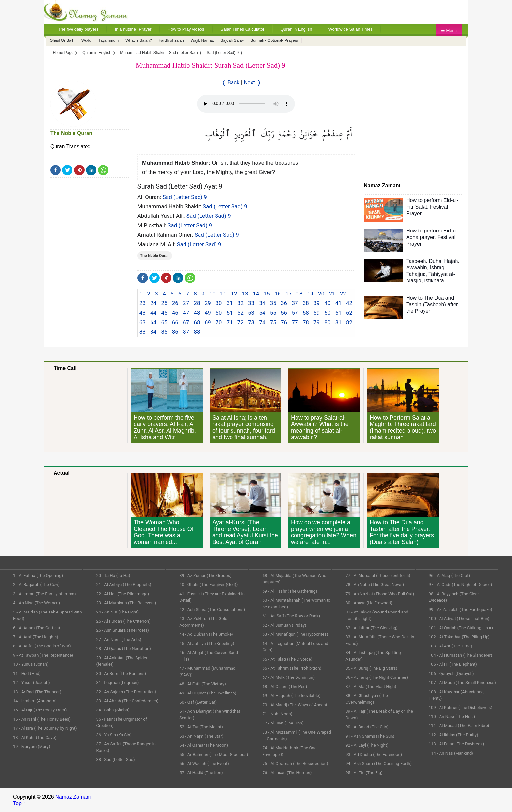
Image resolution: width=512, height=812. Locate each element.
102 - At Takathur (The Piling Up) (459, 637)
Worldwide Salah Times (350, 29)
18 (299, 294)
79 (317, 322)
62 (349, 313)
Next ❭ (252, 82)
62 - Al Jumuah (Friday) (284, 625)
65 (164, 322)
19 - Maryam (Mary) (32, 747)
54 (262, 313)
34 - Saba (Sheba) (113, 710)
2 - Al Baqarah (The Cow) (36, 585)
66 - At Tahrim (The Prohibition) (292, 668)
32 (240, 303)
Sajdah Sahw (232, 40)
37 (295, 303)
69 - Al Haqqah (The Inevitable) (292, 696)
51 (229, 313)
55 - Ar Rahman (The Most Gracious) (214, 754)
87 (186, 332)
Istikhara (434, 281)
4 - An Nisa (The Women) (37, 603)
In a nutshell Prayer (133, 29)
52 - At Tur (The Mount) (201, 727)
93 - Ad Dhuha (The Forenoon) (374, 754)
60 (327, 313)
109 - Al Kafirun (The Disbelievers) (461, 707)
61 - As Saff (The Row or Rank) (291, 616)
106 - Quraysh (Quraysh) (451, 673)
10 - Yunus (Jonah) (31, 664)
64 (153, 322)
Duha (435, 261)
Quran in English (296, 29)
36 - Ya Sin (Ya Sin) (114, 735)
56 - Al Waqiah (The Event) (204, 764)
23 (143, 303)
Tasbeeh (416, 261)
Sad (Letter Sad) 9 (185, 197)
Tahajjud (416, 274)
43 (143, 313)
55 (273, 313)
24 (153, 303)
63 (143, 322)
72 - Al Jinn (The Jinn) (283, 723)
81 (338, 322)
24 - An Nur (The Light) (118, 612)
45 (164, 313)
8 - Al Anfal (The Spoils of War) (42, 646)
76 (284, 322)
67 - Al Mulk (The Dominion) (289, 677)
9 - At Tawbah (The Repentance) (43, 655)
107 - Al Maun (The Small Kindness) (462, 683)
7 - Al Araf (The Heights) (36, 637)
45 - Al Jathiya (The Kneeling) (207, 643)
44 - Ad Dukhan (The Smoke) (206, 634)
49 (208, 313)
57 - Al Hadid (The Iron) (201, 773)
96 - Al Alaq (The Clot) (449, 575)
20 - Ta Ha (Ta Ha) (113, 575)
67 (186, 322)
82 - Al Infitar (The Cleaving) (372, 628)
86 (175, 332)
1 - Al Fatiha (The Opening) (38, 575)
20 (321, 294)
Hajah (451, 261)
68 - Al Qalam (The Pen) (285, 686)
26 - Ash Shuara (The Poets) (123, 630)
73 (251, 322)
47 (186, 313)
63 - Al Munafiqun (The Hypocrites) (295, 634)
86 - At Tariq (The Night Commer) (377, 677)
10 (212, 294)
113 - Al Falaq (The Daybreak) (456, 744)
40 (327, 303)
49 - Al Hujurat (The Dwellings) (208, 693)
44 (153, 313)
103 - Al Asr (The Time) (450, 646)
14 (256, 294)
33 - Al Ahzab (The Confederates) (128, 701)
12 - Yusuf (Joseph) (32, 683)
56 (284, 313)
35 (273, 303)
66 (175, 322)
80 (327, 322)
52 (240, 313)
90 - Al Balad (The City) (367, 727)
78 (306, 322)
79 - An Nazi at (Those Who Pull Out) (380, 594)
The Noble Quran (71, 133)
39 (317, 303)
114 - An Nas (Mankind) (451, 753)
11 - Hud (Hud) (27, 673)
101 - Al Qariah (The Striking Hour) (461, 628)
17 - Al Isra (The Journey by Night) (45, 728)
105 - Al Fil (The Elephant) (453, 664)
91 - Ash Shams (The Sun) (370, 736)
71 (229, 322)
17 (288, 294)
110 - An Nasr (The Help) (452, 716)
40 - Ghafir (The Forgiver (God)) (208, 585)
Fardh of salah (171, 40)
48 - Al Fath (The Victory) (203, 684)
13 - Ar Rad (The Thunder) (37, 692)
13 (245, 294)
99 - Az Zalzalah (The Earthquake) (461, 609)
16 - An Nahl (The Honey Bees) (42, 719)
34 (262, 303)
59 (317, 313)
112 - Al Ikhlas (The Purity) (454, 735)
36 (284, 303)
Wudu (86, 40)
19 (310, 294)
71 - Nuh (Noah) (277, 714)
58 (306, 313)
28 (197, 303)
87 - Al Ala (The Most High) (371, 686)
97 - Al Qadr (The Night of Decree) (460, 585)
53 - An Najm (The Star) (201, 736)
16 (278, 294)
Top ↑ (19, 803)
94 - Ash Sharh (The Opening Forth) (379, 764)
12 (234, 294)
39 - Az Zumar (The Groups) (205, 575)
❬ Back (231, 82)
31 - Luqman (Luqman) (118, 683)
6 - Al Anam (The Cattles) (37, 628)
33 (251, 303)
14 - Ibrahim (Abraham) (35, 701)
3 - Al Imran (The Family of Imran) (44, 594)
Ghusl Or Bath (62, 40)
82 (349, 322)
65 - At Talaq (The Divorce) (288, 659)
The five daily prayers (78, 29)
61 (338, 313)
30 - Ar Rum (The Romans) (121, 673)
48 (197, 313)
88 (197, 332)
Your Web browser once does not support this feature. (246, 104)
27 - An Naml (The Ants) (119, 639)
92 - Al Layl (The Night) (367, 745)
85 (164, 332)
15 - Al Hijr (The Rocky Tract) (40, 710)
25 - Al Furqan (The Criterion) (123, 621)
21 (332, 294)
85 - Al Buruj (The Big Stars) (371, 668)
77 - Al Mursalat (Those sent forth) (378, 575)
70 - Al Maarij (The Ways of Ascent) (296, 705)
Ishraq (437, 268)
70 (219, 322)
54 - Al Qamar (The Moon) (204, 745)
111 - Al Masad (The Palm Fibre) (459, 726)
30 (219, 303)
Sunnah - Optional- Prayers (274, 40)
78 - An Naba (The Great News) (375, 585)
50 (219, 313)
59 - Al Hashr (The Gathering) (290, 591)
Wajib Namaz (202, 40)
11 (223, 294)
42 (349, 303)
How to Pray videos (186, 29)
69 (208, 322)
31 (229, 303)
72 (240, 322)
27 (186, 303)
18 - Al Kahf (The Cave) (35, 737)
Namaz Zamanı (73, 797)
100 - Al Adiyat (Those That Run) (459, 619)
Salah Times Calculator (243, 29)
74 (262, 322)
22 (343, 294)
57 (295, 313)
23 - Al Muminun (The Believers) (126, 603)
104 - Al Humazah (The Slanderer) (461, 655)
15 (267, 294)
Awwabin (417, 268)
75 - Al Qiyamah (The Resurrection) (295, 764)
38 (306, 303)
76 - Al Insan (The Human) (287, 773)
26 (175, 303)
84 (153, 332)
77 (295, 322)
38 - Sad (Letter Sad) (116, 760)
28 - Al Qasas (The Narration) (124, 649)
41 (338, 303)
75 (273, 322)
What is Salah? (139, 40)
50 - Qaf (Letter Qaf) (198, 702)
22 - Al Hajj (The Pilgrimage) (123, 594)
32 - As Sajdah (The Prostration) (126, 692)
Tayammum (108, 40)
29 (208, 303)
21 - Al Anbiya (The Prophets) (124, 585)
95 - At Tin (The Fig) (364, 773)
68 (197, 322)
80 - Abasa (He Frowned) (369, 603)
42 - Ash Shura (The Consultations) (212, 609)
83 (143, 332)
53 (251, 313)
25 (164, 303)
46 (175, 313)
